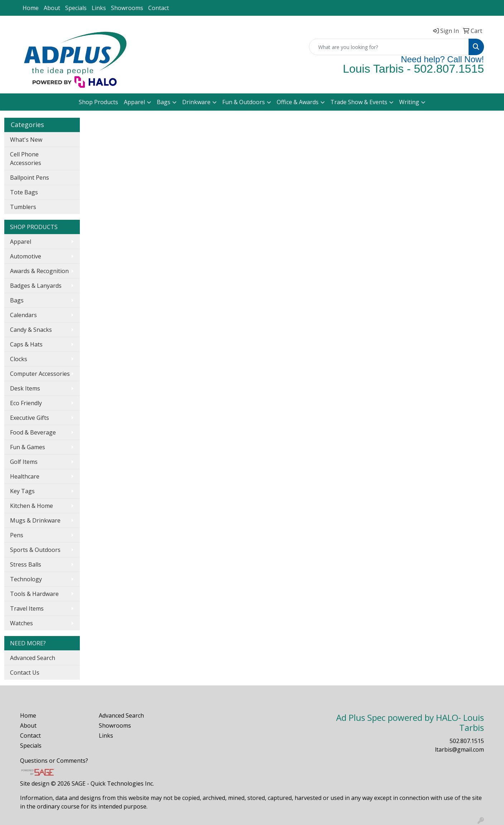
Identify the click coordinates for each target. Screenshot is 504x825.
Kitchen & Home (31, 506)
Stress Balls (26, 564)
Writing (409, 102)
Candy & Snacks (31, 330)
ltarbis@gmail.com (459, 749)
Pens (17, 535)
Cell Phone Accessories (26, 159)
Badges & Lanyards (36, 286)
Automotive (26, 256)
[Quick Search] (389, 47)
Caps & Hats (26, 344)
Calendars (23, 315)
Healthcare (25, 476)
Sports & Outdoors (35, 550)
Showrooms (127, 8)
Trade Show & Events (359, 102)
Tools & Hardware (34, 594)
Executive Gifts (30, 418)
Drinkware (196, 102)
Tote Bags (24, 192)
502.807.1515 (467, 741)
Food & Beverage (33, 432)
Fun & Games (28, 447)
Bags (164, 102)
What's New (26, 140)
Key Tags (22, 491)
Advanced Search (33, 658)
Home (31, 8)
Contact (159, 8)
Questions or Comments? (54, 761)
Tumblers (23, 207)
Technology (26, 579)
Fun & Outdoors (244, 102)
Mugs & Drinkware (35, 520)
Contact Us (25, 673)
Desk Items (25, 388)
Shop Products (98, 102)
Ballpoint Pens (30, 178)
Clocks (19, 359)
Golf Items (24, 462)
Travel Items (27, 608)
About (52, 8)
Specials (76, 8)
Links (99, 8)
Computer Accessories (40, 374)
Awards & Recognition (39, 271)
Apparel (134, 102)
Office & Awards (298, 102)
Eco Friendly (26, 403)
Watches (21, 623)
